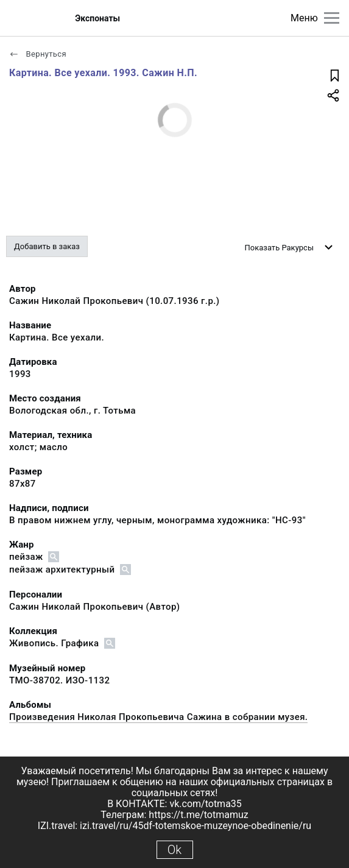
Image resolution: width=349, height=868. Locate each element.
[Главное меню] (332, 18)
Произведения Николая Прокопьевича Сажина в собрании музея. (158, 717)
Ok (174, 850)
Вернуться (38, 54)
